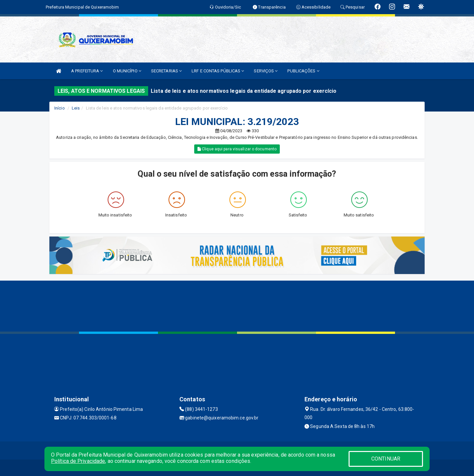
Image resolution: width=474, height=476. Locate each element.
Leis (76, 108)
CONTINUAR (386, 459)
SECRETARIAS (166, 71)
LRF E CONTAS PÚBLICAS (218, 71)
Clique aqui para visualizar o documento (237, 149)
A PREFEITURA (87, 71)
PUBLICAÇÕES (303, 71)
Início (60, 108)
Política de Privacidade (78, 461)
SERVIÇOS (266, 71)
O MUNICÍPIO (127, 71)
